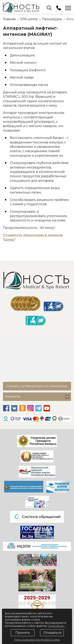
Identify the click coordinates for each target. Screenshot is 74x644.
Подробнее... (57, 626)
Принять (23, 633)
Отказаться (52, 633)
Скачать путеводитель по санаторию (37, 386)
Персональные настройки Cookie (37, 640)
